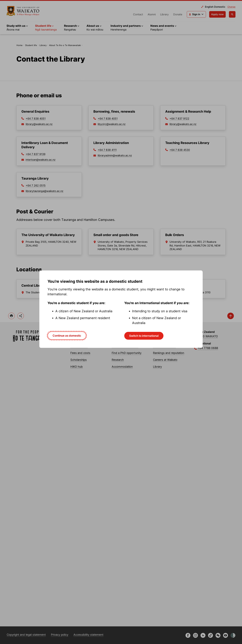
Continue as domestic (67, 336)
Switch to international (144, 336)
